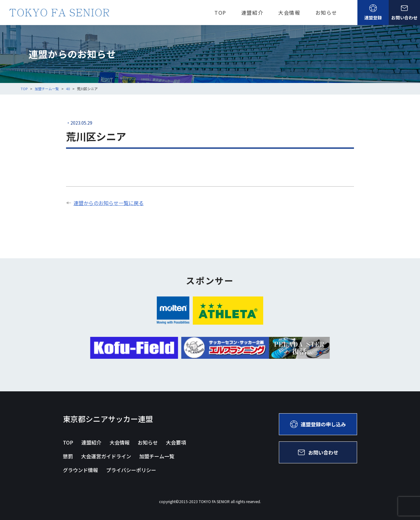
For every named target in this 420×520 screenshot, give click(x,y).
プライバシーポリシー (131, 470)
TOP (220, 13)
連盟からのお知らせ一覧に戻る (105, 203)
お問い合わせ (404, 13)
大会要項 (176, 442)
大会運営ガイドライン (106, 456)
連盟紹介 (252, 13)
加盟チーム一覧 (157, 456)
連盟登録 (373, 13)
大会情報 (289, 13)
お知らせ (326, 13)
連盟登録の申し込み (318, 424)
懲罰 (68, 456)
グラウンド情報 (80, 470)
